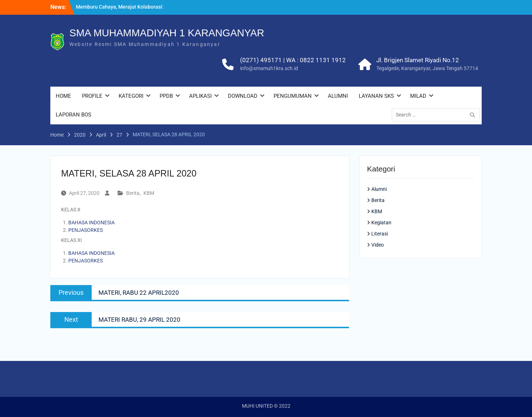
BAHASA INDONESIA (91, 223)
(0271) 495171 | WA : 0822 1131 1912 (293, 60)
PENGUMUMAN (293, 96)
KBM (149, 193)
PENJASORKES (86, 230)
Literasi (380, 234)
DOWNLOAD (243, 96)
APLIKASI (200, 96)
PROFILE (92, 96)
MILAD (418, 96)
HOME (63, 96)
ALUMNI (338, 96)
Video (378, 245)
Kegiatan (381, 223)
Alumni (379, 189)
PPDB (166, 96)
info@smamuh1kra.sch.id (269, 68)
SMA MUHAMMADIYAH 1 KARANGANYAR (167, 33)
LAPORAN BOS (74, 115)
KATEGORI (131, 96)
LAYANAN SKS (376, 96)
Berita (133, 193)
